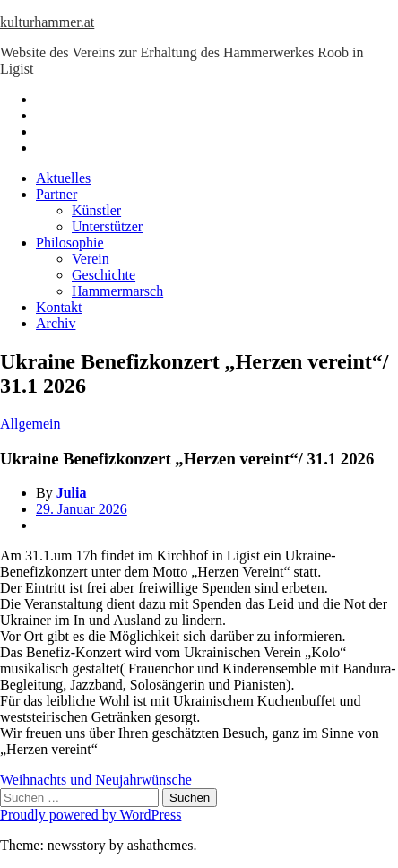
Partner (56, 194)
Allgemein (30, 424)
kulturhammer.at (47, 22)
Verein (91, 259)
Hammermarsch (117, 291)
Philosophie (70, 243)
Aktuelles (63, 178)
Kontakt (59, 307)
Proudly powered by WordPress (91, 815)
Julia (72, 493)
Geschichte (104, 275)
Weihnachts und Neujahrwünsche (96, 780)
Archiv (56, 323)
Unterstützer (107, 226)
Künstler (96, 210)
